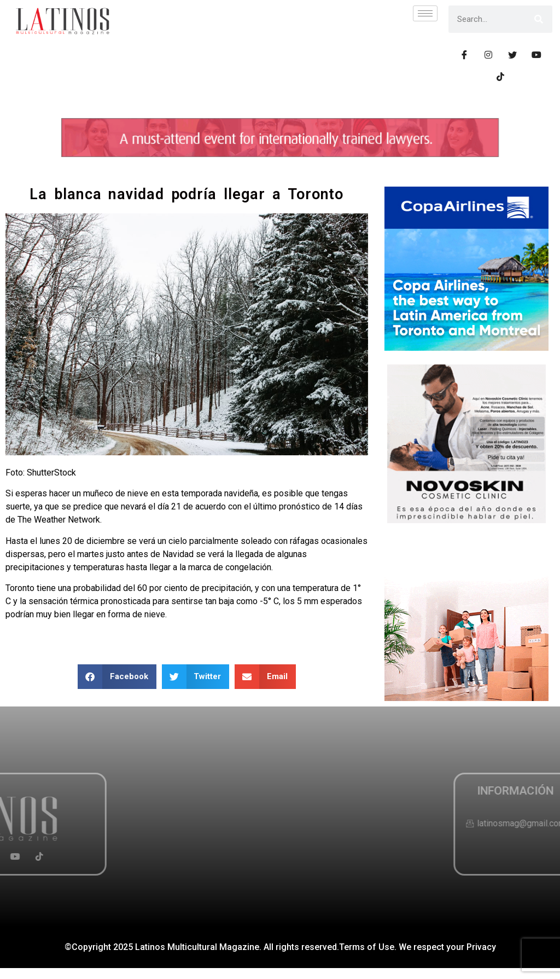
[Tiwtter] (512, 55)
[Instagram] (488, 55)
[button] (117, 677)
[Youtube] (536, 55)
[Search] (539, 19)
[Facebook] (464, 55)
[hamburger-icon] (425, 13)
